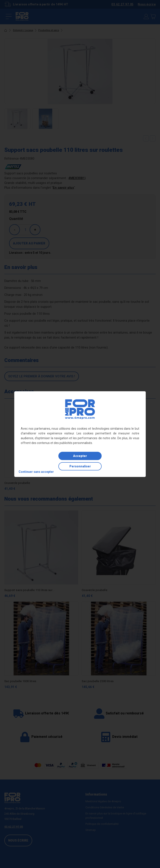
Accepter (80, 456)
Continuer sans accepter (36, 472)
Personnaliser (80, 466)
